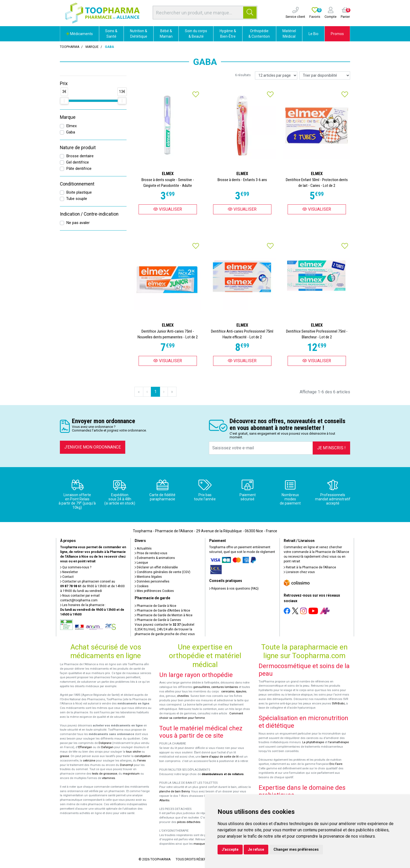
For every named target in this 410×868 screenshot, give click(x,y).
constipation (143, 756)
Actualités (143, 548)
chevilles (183, 696)
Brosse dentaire (80, 156)
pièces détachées (189, 822)
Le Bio (314, 34)
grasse (64, 756)
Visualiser (168, 209)
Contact (67, 577)
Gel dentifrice (78, 162)
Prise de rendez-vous (151, 553)
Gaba (71, 132)
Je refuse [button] (256, 849)
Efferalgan (85, 747)
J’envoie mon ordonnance (93, 447)
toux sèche (133, 752)
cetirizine (89, 761)
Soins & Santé (111, 34)
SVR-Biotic (338, 704)
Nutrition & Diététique (139, 34)
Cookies (142, 586)
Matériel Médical (289, 34)
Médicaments (79, 34)
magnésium (131, 774)
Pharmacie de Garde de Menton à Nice (164, 615)
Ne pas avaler (78, 223)
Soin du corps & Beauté (196, 34)
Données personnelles (152, 581)
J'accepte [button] (230, 849)
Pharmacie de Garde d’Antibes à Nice (162, 611)
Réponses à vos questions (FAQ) (234, 589)
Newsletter (69, 572)
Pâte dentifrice (79, 169)
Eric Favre (336, 764)
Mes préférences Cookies (154, 591)
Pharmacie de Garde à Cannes (158, 620)
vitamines (109, 778)
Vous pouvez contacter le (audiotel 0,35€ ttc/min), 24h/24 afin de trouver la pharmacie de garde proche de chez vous (165, 629)
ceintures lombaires (225, 687)
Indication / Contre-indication (89, 214)
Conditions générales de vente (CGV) (163, 572)
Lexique (141, 563)
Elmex (72, 126)
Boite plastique (79, 192)
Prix (64, 83)
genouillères (202, 687)
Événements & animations (155, 558)
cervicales (228, 691)
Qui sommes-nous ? (76, 567)
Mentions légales (148, 577)
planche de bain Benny (174, 791)
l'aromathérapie (338, 742)
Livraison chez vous (299, 572)
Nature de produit (78, 148)
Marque (92, 47)
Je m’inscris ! (331, 448)
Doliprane (105, 743)
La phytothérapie (313, 742)
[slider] (64, 101)
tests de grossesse (105, 774)
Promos (337, 34)
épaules (241, 691)
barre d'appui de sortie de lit (220, 757)
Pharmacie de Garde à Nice (155, 606)
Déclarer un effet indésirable (156, 567)
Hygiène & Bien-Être (228, 34)
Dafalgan (107, 747)
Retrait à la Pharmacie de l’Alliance (310, 567)
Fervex (142, 761)
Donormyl (127, 765)
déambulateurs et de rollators (223, 774)
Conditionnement (77, 184)
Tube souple (77, 199)
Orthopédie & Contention (259, 34)
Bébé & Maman (166, 34)
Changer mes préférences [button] (296, 849)
